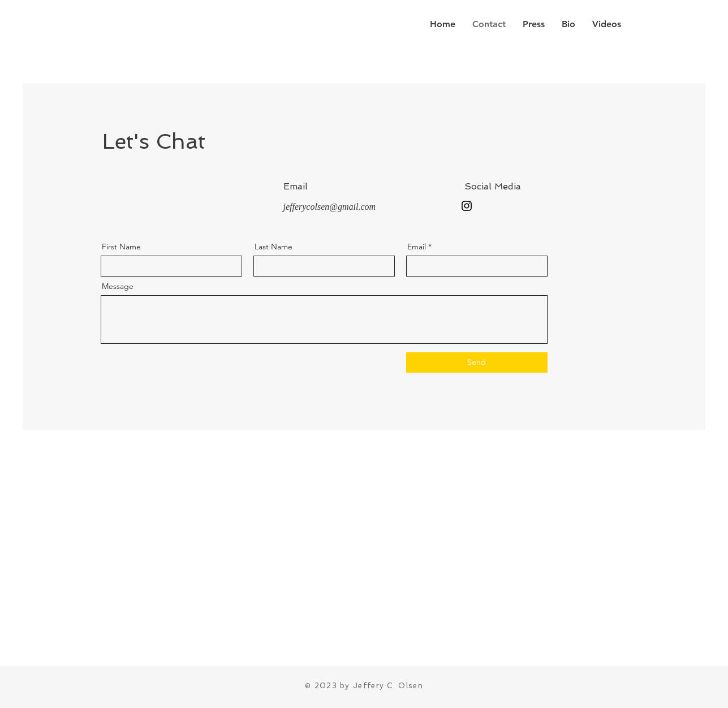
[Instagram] (467, 206)
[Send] (477, 362)
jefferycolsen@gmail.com (330, 207)
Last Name (273, 247)
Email (417, 247)
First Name (121, 247)
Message (118, 286)
